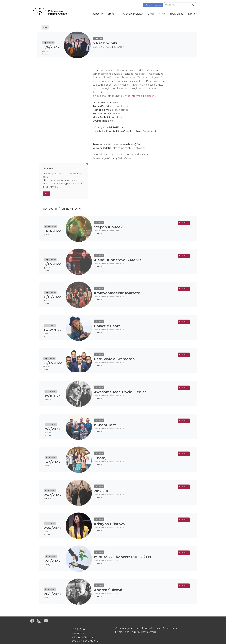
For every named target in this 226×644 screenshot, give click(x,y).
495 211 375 (78, 634)
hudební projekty (133, 14)
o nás (151, 14)
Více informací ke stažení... (141, 96)
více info (184, 223)
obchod (153, 5)
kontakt (193, 14)
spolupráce (177, 14)
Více (47, 194)
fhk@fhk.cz (79, 629)
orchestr (113, 14)
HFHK (162, 14)
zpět (45, 27)
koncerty (98, 14)
